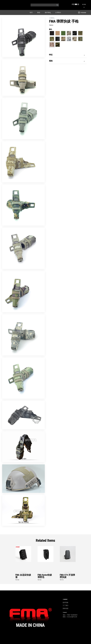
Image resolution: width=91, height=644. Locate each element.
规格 (67, 61)
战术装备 (48, 12)
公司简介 (58, 12)
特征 (67, 55)
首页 (31, 12)
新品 (39, 12)
